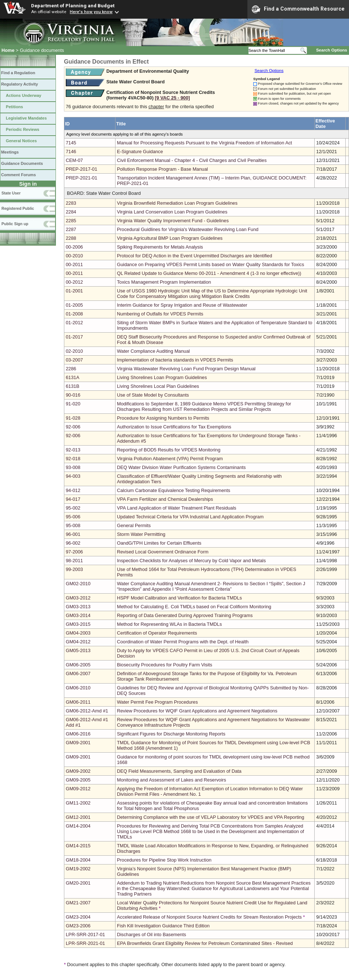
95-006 (73, 517)
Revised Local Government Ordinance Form (163, 552)
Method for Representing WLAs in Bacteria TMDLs (169, 624)
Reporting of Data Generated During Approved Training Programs (185, 615)
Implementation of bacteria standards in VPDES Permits (175, 360)
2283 (71, 203)
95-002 (73, 508)
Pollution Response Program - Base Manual (162, 169)
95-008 (73, 525)
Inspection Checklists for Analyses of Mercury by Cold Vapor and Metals (191, 561)
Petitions (14, 107)
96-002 (73, 543)
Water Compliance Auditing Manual (153, 351)
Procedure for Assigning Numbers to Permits (163, 418)
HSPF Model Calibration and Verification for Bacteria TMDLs (179, 598)
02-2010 (74, 351)
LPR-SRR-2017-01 (85, 934)
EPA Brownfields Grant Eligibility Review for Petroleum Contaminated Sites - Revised (205, 943)
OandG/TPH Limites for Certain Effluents (159, 543)
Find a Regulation (18, 73)
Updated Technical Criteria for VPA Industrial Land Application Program (190, 517)
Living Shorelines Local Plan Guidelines (158, 386)
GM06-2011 (78, 702)
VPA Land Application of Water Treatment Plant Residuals (177, 508)
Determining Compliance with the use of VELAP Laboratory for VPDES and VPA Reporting (210, 817)
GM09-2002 (78, 771)
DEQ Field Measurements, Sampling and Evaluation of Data (179, 771)
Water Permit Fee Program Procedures (157, 702)
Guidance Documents (22, 163)
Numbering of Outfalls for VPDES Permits (160, 314)
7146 (71, 152)
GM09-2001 (78, 743)
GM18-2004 (78, 860)
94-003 (73, 476)
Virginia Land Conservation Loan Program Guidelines (172, 212)
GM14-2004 (78, 826)
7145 (71, 143)
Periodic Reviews (23, 129)
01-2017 (74, 337)
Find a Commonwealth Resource (298, 9)
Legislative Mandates (26, 118)
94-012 (73, 490)
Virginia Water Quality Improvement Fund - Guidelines (173, 221)
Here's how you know (91, 12)
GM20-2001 (78, 883)
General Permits (134, 525)
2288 (71, 238)
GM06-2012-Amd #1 (87, 711)
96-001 (73, 534)
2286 (71, 369)
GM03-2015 (78, 624)
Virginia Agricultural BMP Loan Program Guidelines (170, 238)
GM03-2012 (78, 598)
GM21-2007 (78, 903)
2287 (71, 229)
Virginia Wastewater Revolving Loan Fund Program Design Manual (186, 369)
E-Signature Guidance (140, 152)
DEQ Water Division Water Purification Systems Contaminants (181, 467)
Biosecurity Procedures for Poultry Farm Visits (165, 665)
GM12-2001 (78, 817)
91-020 (73, 404)
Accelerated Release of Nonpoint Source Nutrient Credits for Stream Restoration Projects (209, 917)
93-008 (73, 467)
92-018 (73, 459)
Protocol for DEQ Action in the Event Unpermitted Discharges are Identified (195, 256)
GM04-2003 (78, 633)
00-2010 (74, 256)
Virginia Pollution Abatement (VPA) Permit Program (170, 459)
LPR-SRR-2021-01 (85, 943)
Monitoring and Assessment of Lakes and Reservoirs (172, 780)
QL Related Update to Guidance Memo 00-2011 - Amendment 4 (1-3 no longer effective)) (209, 273)
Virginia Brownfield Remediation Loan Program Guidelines (177, 203)
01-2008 (74, 314)
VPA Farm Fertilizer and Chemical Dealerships (165, 499)
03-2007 (74, 360)
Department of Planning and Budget (73, 5)
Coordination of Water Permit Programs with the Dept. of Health (183, 642)
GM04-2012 (78, 642)
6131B (73, 386)
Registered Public (18, 208)
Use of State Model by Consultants (153, 395)
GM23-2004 (78, 917)
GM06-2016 (78, 734)
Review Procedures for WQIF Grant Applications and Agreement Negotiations (197, 711)
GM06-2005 (78, 665)
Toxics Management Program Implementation (164, 282)
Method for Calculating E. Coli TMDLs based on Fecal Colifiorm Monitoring (194, 607)
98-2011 (74, 561)
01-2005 (74, 305)
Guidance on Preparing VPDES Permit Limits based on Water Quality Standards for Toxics (210, 264)
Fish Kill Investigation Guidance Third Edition (163, 926)
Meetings (10, 152)
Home (8, 50)
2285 (71, 221)
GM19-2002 (78, 869)
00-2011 (74, 264)
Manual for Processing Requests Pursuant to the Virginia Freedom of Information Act (204, 143)
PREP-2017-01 (81, 169)
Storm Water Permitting (141, 534)
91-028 (73, 418)
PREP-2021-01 (81, 178)
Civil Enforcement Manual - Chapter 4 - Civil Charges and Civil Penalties (192, 160)
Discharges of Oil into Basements (151, 934)
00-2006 (74, 247)
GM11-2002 (78, 803)
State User (11, 193)
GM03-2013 (78, 607)
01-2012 (74, 323)
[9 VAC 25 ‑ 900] (172, 98)
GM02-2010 (78, 584)
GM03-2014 (78, 615)
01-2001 (74, 291)
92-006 (73, 427)
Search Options (332, 50)
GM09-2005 (78, 780)
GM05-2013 (78, 650)
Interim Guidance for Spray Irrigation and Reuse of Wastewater (182, 305)
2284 (71, 212)
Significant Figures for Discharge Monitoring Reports (171, 734)
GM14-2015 (78, 846)
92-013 (73, 450)
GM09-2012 (78, 789)
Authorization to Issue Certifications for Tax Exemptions (174, 427)
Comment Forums (18, 175)
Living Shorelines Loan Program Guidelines (162, 377)
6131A (73, 377)
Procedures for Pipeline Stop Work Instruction (164, 860)
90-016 (73, 395)
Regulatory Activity (20, 84)
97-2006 (74, 552)
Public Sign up (15, 224)
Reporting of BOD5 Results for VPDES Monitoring (169, 450)
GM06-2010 (78, 688)
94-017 (73, 499)
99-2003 (74, 569)
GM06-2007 (78, 673)
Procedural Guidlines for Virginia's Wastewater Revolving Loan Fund (188, 229)
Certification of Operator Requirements (157, 633)
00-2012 (74, 282)
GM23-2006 (78, 926)
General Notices (21, 141)
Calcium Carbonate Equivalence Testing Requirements (174, 490)
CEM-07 (74, 160)
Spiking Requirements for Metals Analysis (160, 247)
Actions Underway (24, 95)
